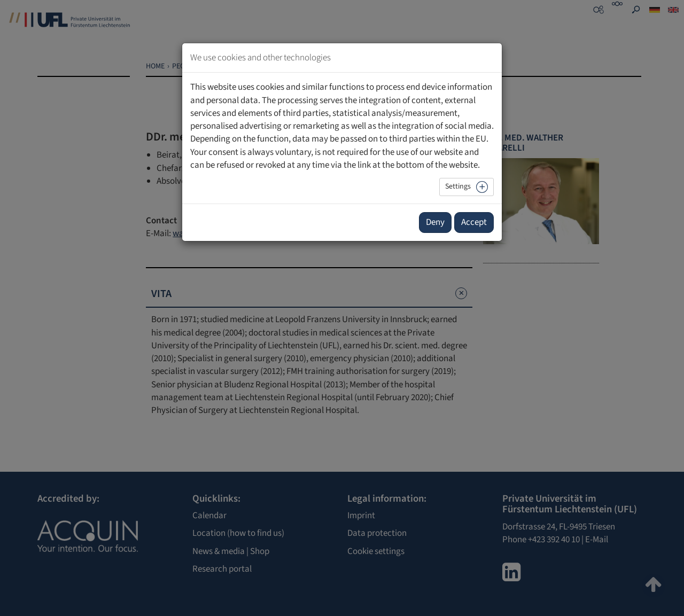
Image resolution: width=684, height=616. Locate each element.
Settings (458, 186)
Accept (474, 222)
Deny (435, 222)
